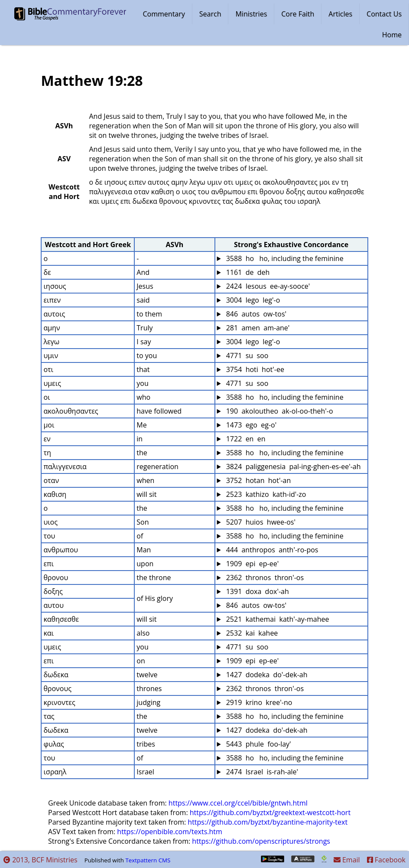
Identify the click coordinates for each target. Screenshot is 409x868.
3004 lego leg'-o (252, 300)
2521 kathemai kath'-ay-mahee (277, 619)
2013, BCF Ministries (41, 860)
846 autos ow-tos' (256, 314)
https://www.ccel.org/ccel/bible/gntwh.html (238, 803)
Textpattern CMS (148, 860)
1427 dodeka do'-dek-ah (266, 675)
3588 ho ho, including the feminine (284, 258)
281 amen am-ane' (257, 328)
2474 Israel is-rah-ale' (261, 772)
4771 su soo (247, 356)
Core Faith (298, 14)
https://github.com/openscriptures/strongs (261, 841)
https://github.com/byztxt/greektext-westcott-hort (270, 813)
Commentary (164, 14)
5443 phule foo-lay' (258, 744)
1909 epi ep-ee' (252, 564)
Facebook (386, 860)
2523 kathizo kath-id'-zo (265, 494)
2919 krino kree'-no (258, 702)
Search (210, 14)
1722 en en (245, 439)
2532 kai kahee (251, 633)
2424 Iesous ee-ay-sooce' (267, 286)
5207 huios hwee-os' (260, 522)
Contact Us (384, 14)
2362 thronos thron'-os (264, 578)
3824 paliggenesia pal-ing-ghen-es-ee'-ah (293, 467)
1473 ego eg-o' (251, 425)
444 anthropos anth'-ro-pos (271, 550)
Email (347, 860)
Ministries (251, 14)
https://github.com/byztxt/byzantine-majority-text (268, 822)
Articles (340, 14)
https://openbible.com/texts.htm (170, 832)
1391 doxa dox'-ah (257, 591)
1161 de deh (247, 272)
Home (392, 35)
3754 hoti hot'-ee (254, 369)
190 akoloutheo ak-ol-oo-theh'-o (279, 411)
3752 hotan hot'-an (258, 480)
